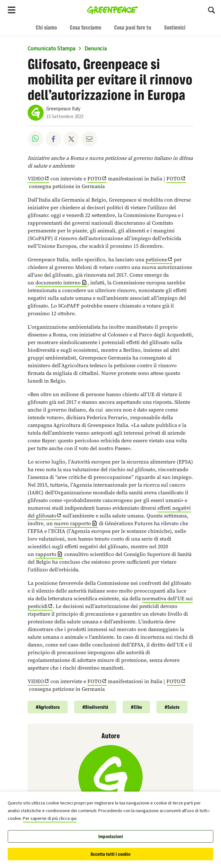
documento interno (58, 283)
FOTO (94, 179)
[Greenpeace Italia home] (113, 10)
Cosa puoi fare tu (133, 27)
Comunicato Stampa (51, 49)
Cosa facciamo (85, 27)
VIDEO (36, 179)
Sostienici (175, 27)
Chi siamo (46, 27)
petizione (156, 260)
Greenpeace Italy (63, 109)
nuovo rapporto (72, 523)
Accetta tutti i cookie (110, 854)
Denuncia (96, 49)
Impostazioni (111, 836)
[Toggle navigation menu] (12, 10)
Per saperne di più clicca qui (50, 819)
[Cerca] (211, 10)
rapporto (46, 554)
